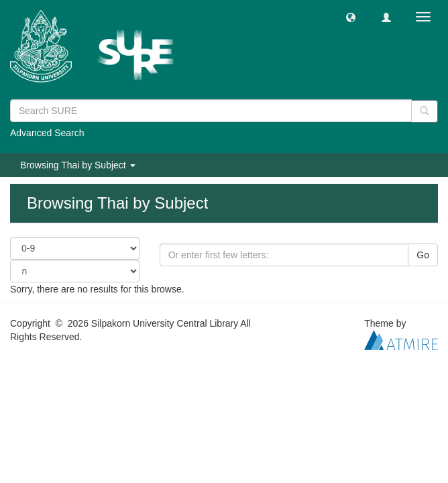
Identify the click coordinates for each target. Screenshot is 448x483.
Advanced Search (47, 133)
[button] (351, 17)
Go (423, 255)
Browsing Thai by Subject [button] (78, 165)
